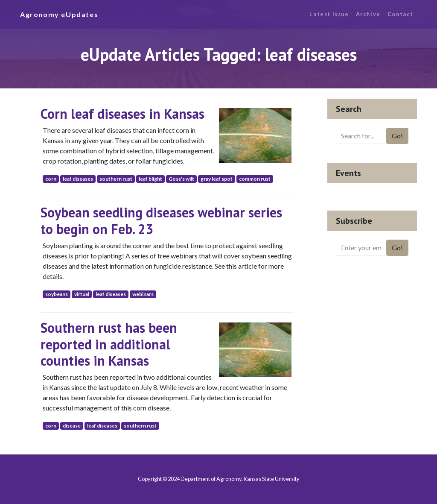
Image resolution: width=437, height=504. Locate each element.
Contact (401, 14)
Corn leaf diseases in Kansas (122, 114)
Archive (368, 14)
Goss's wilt (181, 179)
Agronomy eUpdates (59, 14)
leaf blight (150, 179)
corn (51, 179)
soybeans (57, 294)
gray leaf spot (217, 179)
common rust (255, 179)
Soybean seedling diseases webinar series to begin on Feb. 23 (161, 220)
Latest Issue (329, 14)
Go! (397, 136)
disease (72, 426)
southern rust (116, 179)
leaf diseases (78, 179)
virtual (82, 294)
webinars (143, 294)
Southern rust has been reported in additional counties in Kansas (109, 344)
